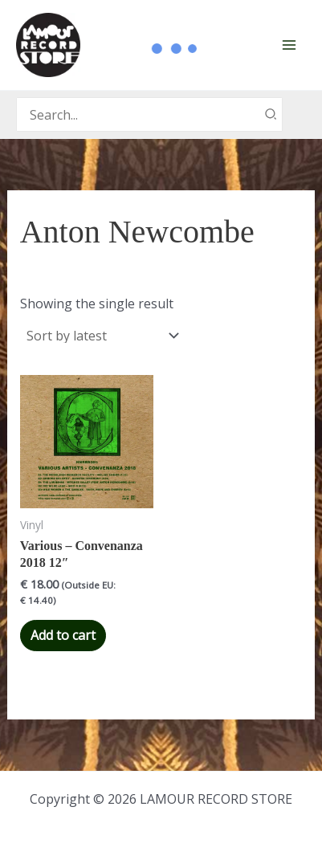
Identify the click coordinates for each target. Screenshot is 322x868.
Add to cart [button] (63, 635)
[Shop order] (101, 336)
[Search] (271, 114)
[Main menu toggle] (289, 45)
